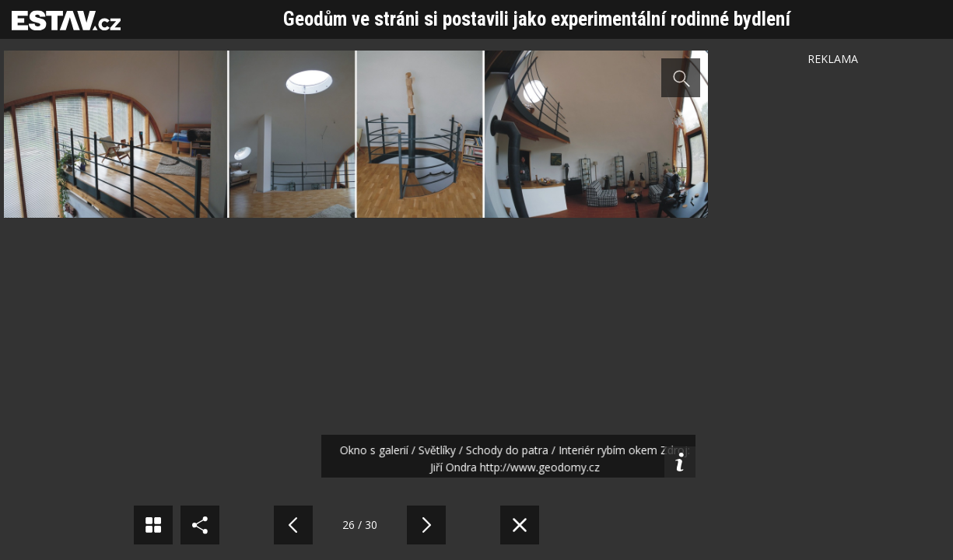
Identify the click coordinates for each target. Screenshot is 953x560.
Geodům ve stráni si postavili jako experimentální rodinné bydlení (537, 19)
